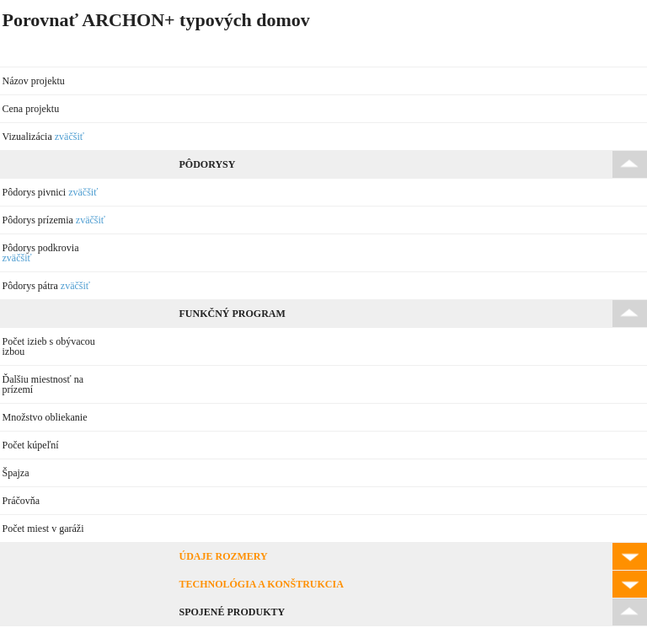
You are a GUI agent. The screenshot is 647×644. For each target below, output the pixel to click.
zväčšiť (70, 137)
